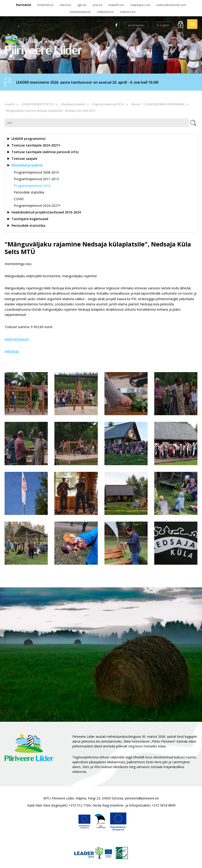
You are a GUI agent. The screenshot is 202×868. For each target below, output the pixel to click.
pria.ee (98, 5)
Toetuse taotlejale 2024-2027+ (36, 145)
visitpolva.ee (105, 12)
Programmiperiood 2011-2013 (36, 179)
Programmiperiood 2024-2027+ (37, 206)
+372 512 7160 (80, 805)
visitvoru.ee (128, 12)
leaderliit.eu (45, 5)
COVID (19, 199)
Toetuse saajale (24, 159)
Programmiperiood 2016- (108, 104)
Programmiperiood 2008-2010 (36, 172)
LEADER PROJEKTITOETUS (38, 104)
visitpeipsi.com (140, 5)
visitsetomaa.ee (80, 12)
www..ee (17, 339)
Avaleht (9, 104)
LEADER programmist (29, 139)
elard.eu (65, 5)
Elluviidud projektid (73, 104)
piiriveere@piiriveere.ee (142, 798)
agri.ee (82, 5)
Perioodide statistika (29, 192)
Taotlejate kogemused (30, 219)
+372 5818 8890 (164, 805)
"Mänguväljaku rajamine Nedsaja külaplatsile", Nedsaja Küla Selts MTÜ (50, 111)
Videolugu (12, 351)
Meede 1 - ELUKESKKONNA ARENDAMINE (158, 104)
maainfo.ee (116, 5)
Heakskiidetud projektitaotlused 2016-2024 (46, 212)
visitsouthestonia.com (171, 5)
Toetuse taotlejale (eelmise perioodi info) (45, 152)
